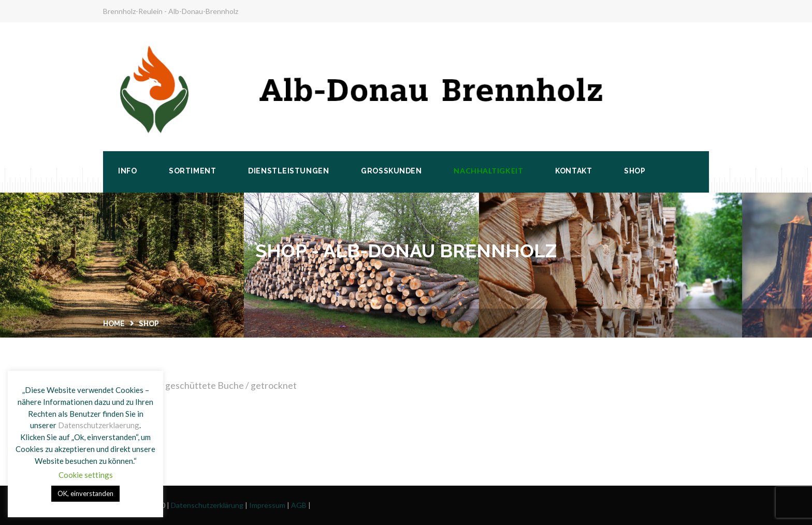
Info (127, 171)
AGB (299, 505)
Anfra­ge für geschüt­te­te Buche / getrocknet (206, 385)
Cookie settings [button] (86, 475)
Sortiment (192, 171)
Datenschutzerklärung (207, 505)
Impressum (267, 505)
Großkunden (391, 171)
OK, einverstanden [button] (85, 493)
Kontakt (574, 171)
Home (114, 324)
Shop (635, 171)
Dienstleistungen (288, 171)
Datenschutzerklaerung (99, 425)
